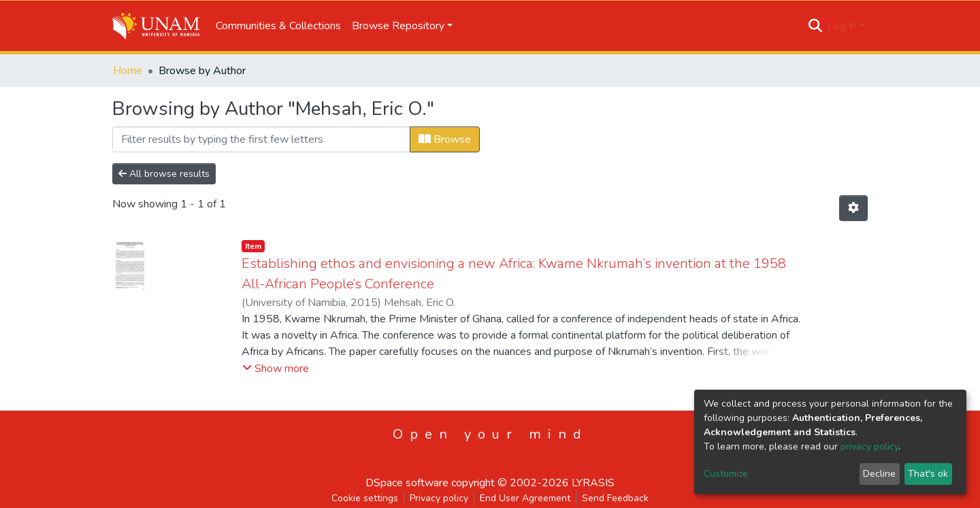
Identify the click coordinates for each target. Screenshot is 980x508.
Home (128, 71)
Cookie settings (365, 498)
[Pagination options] (853, 208)
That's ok (928, 474)
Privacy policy (439, 498)
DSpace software (407, 483)
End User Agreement (525, 498)
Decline (879, 474)
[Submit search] (816, 26)
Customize (726, 474)
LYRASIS (593, 483)
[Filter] (261, 139)
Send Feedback (615, 498)
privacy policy (869, 446)
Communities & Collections (278, 26)
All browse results (164, 174)
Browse (445, 139)
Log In (842, 26)
